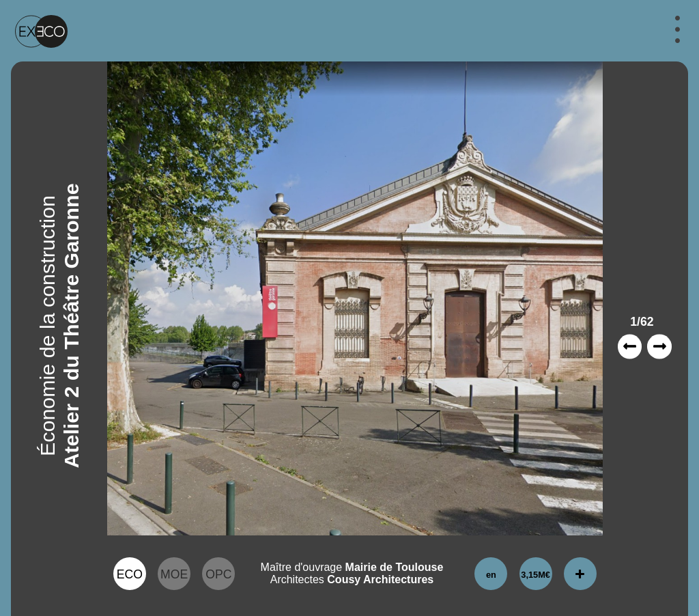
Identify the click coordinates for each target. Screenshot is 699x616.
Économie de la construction (47, 326)
